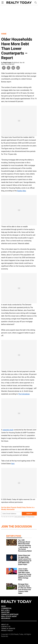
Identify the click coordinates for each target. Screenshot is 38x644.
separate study (8, 430)
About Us (5, 624)
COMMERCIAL (6, 608)
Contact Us (6, 626)
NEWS (3, 606)
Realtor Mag (21, 191)
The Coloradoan (24, 394)
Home (4, 34)
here (13, 464)
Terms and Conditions (20, 517)
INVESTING (5, 612)
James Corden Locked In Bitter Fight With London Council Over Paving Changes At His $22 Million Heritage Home (25, 574)
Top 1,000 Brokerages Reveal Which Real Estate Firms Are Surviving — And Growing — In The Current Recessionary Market (25, 546)
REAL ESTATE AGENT (9, 616)
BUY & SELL (6, 610)
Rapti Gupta (7, 63)
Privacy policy (7, 631)
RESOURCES (6, 618)
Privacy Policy (31, 517)
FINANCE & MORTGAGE (10, 614)
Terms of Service (8, 629)
